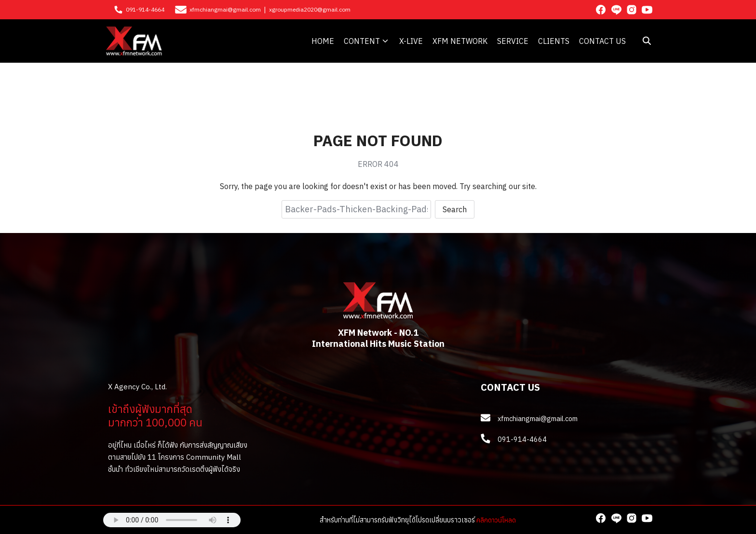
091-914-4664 (145, 9)
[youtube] (647, 10)
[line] (616, 10)
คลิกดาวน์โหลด (496, 520)
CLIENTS (554, 41)
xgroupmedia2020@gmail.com (310, 9)
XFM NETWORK (460, 41)
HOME (323, 41)
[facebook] (601, 10)
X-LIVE (411, 41)
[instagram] (632, 10)
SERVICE (513, 41)
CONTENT (362, 41)
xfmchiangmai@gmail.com (225, 9)
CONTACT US (602, 41)
